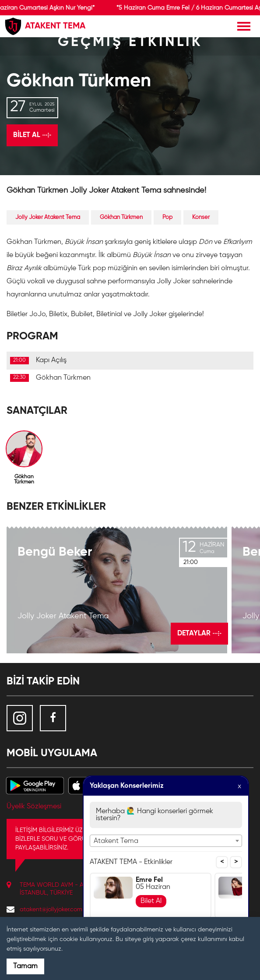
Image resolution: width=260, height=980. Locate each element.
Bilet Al (151, 901)
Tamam (25, 966)
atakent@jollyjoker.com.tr (53, 909)
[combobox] (166, 841)
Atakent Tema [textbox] (116, 841)
